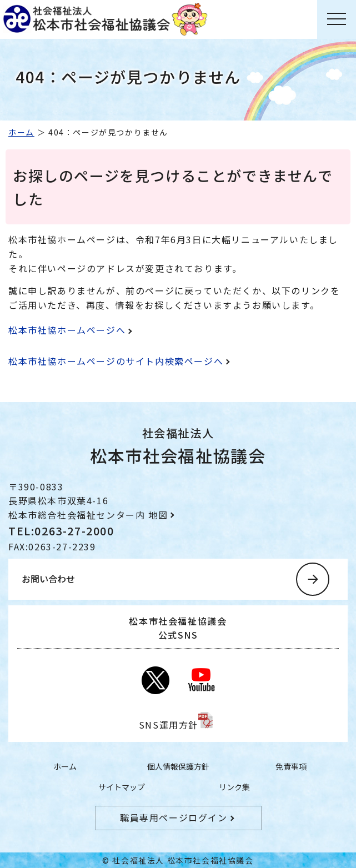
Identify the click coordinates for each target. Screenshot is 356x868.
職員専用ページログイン (174, 817)
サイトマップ (122, 787)
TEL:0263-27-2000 (61, 531)
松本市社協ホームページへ (67, 330)
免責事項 (291, 766)
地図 (158, 515)
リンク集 (234, 787)
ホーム (21, 132)
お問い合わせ (48, 579)
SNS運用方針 (169, 725)
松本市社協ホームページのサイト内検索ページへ (116, 361)
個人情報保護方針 (178, 766)
